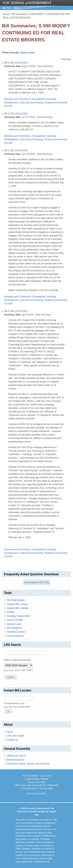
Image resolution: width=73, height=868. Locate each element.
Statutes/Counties (16, 632)
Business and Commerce (17, 99)
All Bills (11, 612)
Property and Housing (56, 103)
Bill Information (16, 760)
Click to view (27, 53)
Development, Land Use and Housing (24, 103)
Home (6, 14)
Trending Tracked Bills (18, 616)
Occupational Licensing (44, 99)
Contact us (12, 740)
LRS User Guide (15, 736)
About (10, 732)
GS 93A (8, 106)
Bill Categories (14, 628)
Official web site (16, 756)
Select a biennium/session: (18, 660)
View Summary (45, 66)
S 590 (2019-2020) (18, 63)
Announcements (15, 636)
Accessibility (40, 793)
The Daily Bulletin (16, 600)
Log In (30, 793)
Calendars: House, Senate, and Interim (28, 764)
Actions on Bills (15, 620)
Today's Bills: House (17, 604)
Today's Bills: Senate (18, 608)
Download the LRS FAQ (36, 582)
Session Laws (14, 624)
